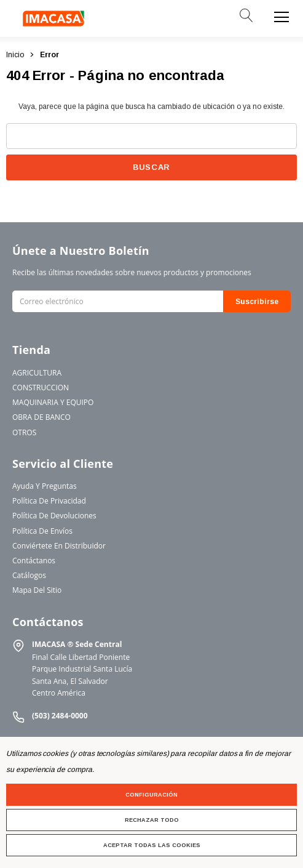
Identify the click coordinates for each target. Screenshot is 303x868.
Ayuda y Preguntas (45, 486)
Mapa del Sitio (37, 590)
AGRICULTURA (37, 373)
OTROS (24, 432)
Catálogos (29, 575)
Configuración (151, 795)
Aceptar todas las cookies (152, 845)
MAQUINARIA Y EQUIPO (53, 402)
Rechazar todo (152, 820)
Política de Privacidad (49, 501)
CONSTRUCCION (41, 388)
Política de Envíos (42, 531)
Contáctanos (34, 561)
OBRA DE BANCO (41, 417)
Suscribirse (257, 302)
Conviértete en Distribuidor (59, 546)
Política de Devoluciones (54, 516)
